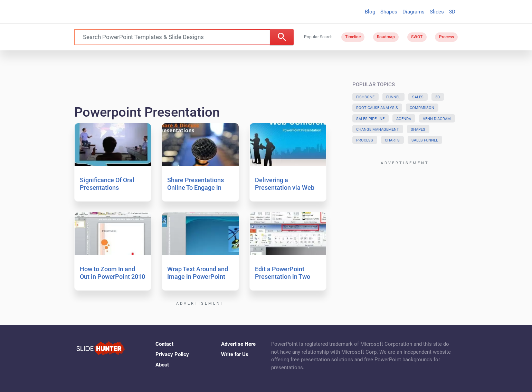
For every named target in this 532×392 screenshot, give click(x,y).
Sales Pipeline (370, 119)
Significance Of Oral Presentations (107, 184)
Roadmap (386, 37)
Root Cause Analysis (377, 108)
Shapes (389, 12)
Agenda (404, 119)
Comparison (422, 108)
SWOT (417, 37)
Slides (437, 12)
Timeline (353, 37)
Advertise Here (238, 344)
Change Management (378, 130)
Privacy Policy (172, 354)
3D (452, 12)
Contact (164, 344)
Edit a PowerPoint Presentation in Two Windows (283, 276)
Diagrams (414, 12)
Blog (370, 12)
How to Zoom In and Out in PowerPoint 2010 (112, 273)
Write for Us (235, 354)
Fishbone (365, 97)
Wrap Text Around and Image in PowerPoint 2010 (198, 276)
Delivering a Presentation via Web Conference (285, 187)
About (162, 365)
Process (446, 37)
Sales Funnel (425, 140)
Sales (418, 97)
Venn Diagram (437, 119)
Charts (392, 140)
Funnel (393, 97)
